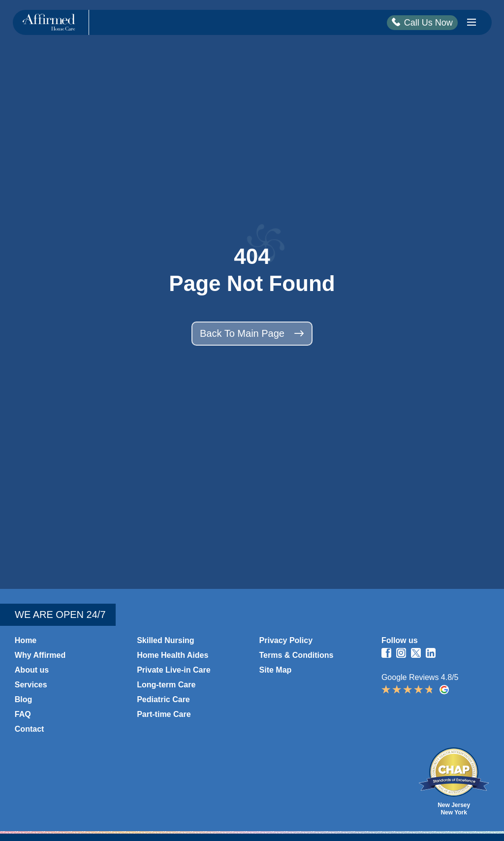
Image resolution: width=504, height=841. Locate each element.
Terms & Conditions (297, 655)
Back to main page (252, 333)
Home (26, 640)
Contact (30, 729)
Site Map (276, 670)
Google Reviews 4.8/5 (435, 684)
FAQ (23, 714)
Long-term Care (166, 685)
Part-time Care (164, 714)
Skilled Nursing (165, 640)
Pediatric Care (163, 699)
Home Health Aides (173, 655)
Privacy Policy (286, 640)
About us (32, 670)
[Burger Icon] (472, 22)
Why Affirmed (40, 655)
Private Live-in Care (173, 670)
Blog (24, 699)
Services (31, 685)
